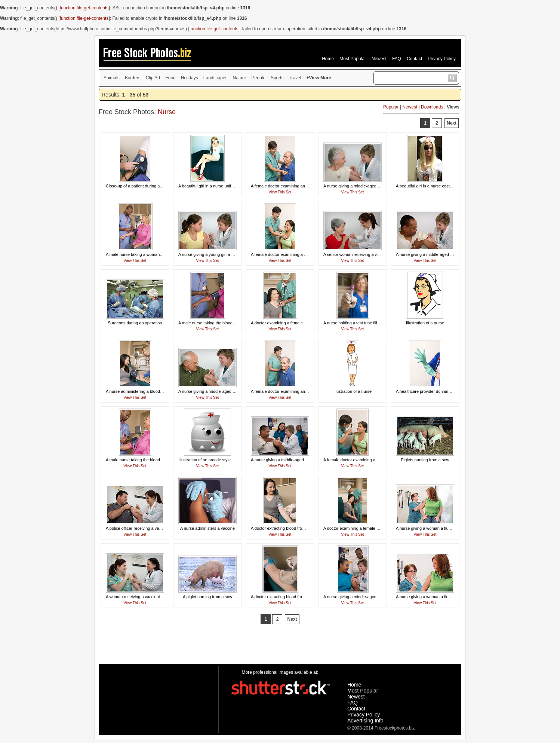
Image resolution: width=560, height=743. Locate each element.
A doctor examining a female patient (284, 323)
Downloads (432, 107)
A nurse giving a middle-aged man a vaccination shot (444, 254)
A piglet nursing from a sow (207, 597)
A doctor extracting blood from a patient (287, 528)
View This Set (280, 192)
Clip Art (153, 78)
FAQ (397, 59)
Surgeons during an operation (135, 323)
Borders (133, 78)
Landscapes (216, 78)
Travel (295, 78)
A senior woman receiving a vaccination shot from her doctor (378, 254)
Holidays (190, 78)
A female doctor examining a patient (284, 254)
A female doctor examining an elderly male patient (296, 186)
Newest (379, 59)
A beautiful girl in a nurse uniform (208, 186)
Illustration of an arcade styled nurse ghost (217, 460)
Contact (414, 59)
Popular (391, 107)
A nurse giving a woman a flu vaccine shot (434, 528)
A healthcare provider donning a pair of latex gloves (443, 391)
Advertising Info (365, 721)
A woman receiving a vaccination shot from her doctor (155, 597)
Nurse (167, 112)
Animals (112, 78)
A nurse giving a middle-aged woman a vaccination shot (374, 186)
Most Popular (353, 59)
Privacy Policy (442, 59)
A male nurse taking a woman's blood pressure (148, 254)
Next (452, 123)
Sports (277, 78)
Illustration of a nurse (425, 323)
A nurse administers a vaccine (207, 528)
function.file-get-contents (84, 8)
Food (170, 78)
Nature (240, 78)
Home (328, 59)
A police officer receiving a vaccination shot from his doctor (159, 528)
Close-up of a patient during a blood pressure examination (159, 186)
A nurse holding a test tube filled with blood (362, 323)
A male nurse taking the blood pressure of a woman (225, 323)
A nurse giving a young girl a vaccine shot (216, 254)
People (259, 78)
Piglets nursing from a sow (425, 460)
